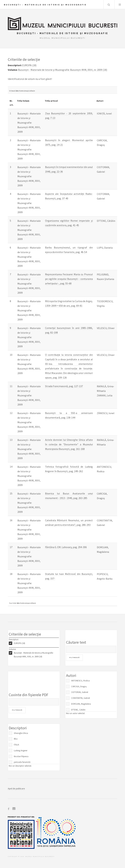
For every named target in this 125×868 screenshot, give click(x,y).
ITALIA (16, 745)
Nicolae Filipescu (21, 756)
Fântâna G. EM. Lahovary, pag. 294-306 (66, 547)
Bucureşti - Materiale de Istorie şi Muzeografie (45, 5)
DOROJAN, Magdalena (81, 704)
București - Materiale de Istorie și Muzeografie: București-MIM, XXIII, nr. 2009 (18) (34, 655)
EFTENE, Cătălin (78, 710)
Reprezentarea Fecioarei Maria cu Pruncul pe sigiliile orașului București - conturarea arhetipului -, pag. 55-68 (69, 279)
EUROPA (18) (19, 643)
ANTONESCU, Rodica (80, 681)
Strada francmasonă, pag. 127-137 (64, 386)
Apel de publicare (16, 788)
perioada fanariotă (22, 762)
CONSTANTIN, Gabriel (80, 698)
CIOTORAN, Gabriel (80, 692)
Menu (120, 5)
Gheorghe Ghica (21, 733)
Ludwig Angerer (21, 751)
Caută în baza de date (109, 5)
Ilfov (16, 739)
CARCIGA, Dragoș (79, 686)
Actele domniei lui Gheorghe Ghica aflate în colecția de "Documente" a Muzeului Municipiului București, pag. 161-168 (69, 444)
